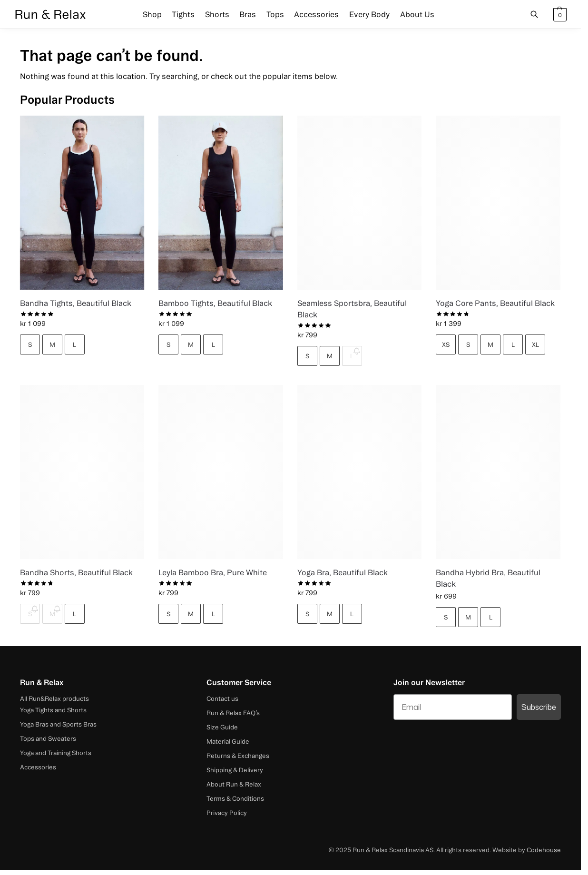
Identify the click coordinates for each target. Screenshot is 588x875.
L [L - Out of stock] (352, 356)
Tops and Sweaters (48, 738)
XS (446, 344)
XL (535, 344)
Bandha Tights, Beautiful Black (76, 303)
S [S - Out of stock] (30, 614)
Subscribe (539, 707)
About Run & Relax (234, 784)
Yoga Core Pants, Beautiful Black (495, 303)
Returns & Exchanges (238, 756)
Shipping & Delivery (235, 770)
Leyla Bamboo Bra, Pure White (213, 572)
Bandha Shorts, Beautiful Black (76, 572)
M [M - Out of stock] (52, 614)
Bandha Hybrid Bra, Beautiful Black (488, 578)
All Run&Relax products (54, 698)
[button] (559, 14)
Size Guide (222, 727)
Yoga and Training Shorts (56, 753)
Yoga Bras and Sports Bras (58, 724)
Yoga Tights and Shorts (53, 710)
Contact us (222, 698)
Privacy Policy (227, 813)
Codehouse (544, 850)
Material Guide (228, 741)
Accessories (38, 767)
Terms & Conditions (235, 798)
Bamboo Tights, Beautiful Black (215, 303)
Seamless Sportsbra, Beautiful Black (352, 309)
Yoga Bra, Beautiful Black (343, 572)
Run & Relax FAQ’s (233, 713)
